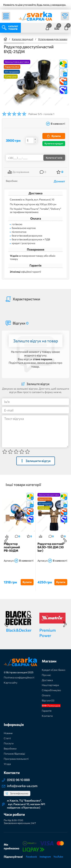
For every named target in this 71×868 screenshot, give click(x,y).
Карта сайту (11, 683)
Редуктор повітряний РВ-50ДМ (12, 547)
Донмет (59, 181)
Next (65, 541)
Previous (6, 541)
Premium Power (48, 633)
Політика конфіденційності (19, 677)
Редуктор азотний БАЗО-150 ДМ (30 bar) (51, 547)
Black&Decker (19, 630)
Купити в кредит (54, 143)
